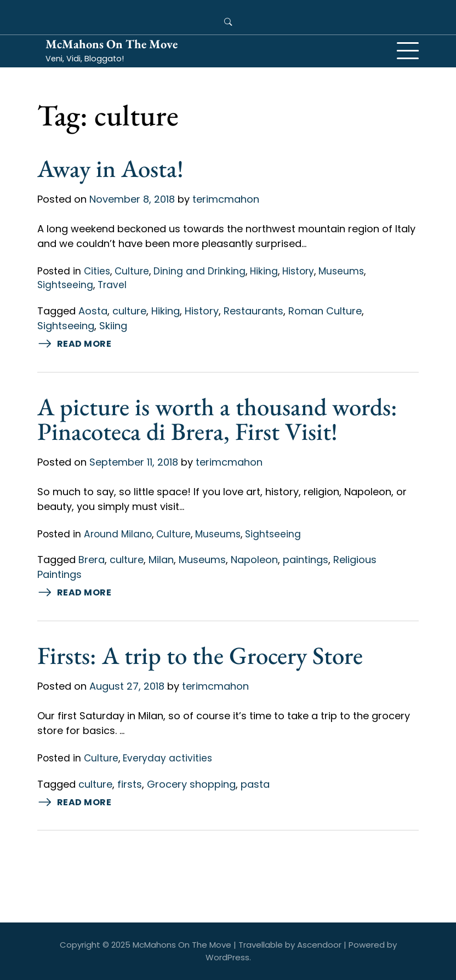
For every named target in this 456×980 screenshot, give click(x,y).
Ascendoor (319, 945)
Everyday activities (167, 758)
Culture (132, 271)
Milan (161, 560)
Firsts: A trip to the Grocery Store (200, 655)
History (298, 271)
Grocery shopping (191, 784)
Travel (112, 285)
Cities (97, 271)
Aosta (93, 311)
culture (129, 311)
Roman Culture (325, 311)
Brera (92, 560)
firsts (130, 784)
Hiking (264, 271)
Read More (75, 344)
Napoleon (254, 560)
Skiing (113, 326)
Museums (341, 271)
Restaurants (253, 311)
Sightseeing (65, 285)
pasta (255, 784)
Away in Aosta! (110, 168)
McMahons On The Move (112, 44)
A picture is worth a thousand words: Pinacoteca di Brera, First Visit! (217, 419)
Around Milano (118, 534)
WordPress (227, 957)
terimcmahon (226, 199)
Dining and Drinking (200, 271)
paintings (306, 560)
